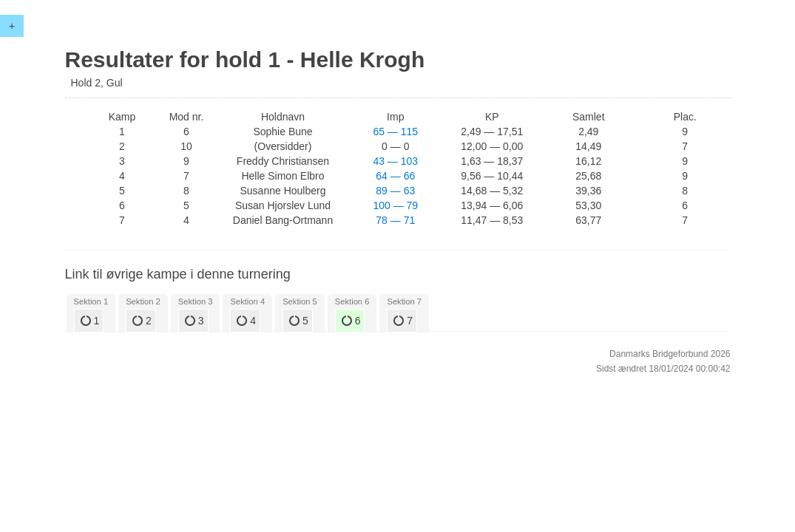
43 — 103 (395, 161)
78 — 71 (395, 220)
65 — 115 (395, 132)
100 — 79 (395, 205)
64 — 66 (395, 176)
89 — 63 (395, 191)
